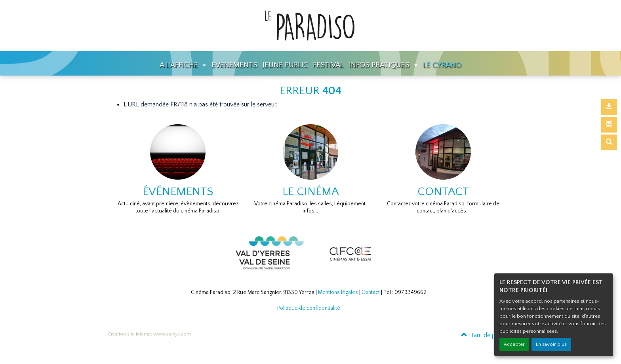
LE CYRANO (442, 65)
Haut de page (483, 335)
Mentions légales (338, 292)
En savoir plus (551, 344)
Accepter (514, 344)
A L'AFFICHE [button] (180, 65)
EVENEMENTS (234, 65)
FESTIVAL (328, 65)
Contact (371, 292)
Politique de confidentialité (309, 308)
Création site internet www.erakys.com (149, 334)
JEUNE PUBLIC (285, 65)
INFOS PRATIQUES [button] (380, 65)
